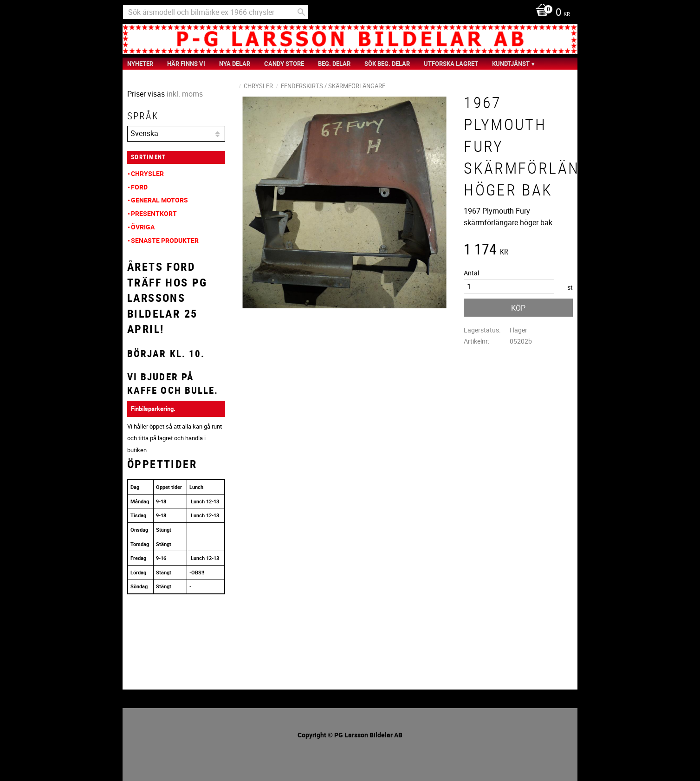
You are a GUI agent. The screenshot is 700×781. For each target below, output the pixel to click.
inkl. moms (185, 94)
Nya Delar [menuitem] (235, 64)
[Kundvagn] (550, 13)
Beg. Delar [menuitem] (334, 64)
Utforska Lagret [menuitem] (451, 64)
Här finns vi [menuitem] (186, 64)
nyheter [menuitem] (140, 64)
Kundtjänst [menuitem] (511, 64)
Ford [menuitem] (139, 187)
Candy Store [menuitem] (284, 64)
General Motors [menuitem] (159, 200)
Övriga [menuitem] (143, 227)
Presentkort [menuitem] (154, 213)
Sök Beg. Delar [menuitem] (387, 64)
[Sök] (301, 12)
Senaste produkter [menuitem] (165, 240)
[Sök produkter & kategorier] (215, 12)
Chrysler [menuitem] (147, 173)
